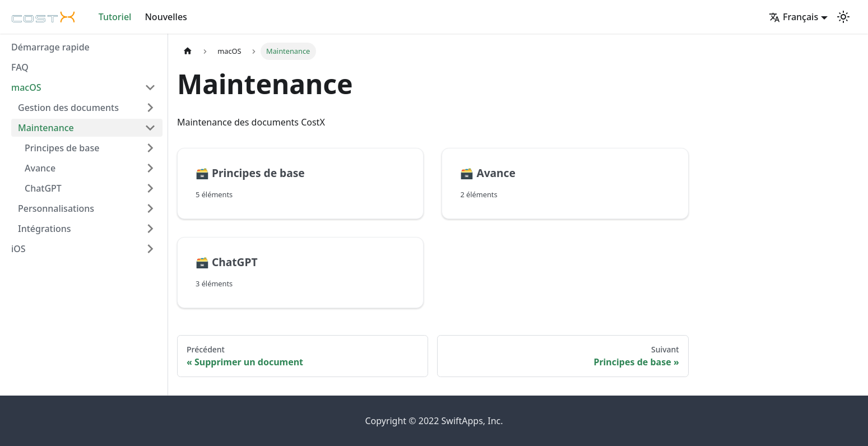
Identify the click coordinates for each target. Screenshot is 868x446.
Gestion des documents (68, 108)
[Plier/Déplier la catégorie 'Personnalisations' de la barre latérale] (150, 208)
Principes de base (62, 148)
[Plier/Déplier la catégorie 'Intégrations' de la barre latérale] (150, 229)
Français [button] (793, 17)
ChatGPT (43, 188)
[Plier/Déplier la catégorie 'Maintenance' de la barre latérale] (150, 128)
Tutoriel (115, 17)
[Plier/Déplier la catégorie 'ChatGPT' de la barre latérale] (150, 188)
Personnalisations (56, 208)
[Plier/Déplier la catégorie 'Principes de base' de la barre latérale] (150, 148)
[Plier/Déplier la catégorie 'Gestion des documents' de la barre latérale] (150, 108)
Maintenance (46, 128)
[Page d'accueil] (188, 51)
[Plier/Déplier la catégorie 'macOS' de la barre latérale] (150, 87)
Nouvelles (166, 17)
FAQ (20, 67)
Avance (40, 168)
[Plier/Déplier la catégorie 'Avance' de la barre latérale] (150, 168)
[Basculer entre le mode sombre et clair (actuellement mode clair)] (843, 17)
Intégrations (45, 229)
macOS (26, 87)
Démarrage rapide (50, 47)
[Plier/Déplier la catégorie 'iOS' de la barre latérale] (150, 249)
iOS (18, 249)
